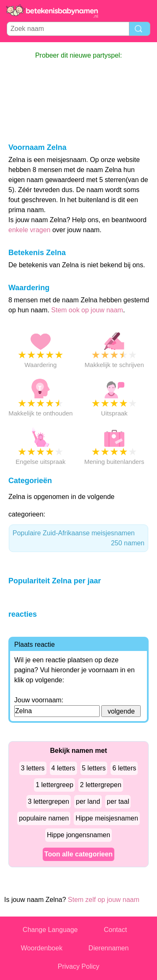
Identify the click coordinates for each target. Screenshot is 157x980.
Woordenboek (42, 948)
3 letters (33, 768)
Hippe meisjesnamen (107, 818)
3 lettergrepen (49, 801)
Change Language (50, 930)
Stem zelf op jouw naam (104, 900)
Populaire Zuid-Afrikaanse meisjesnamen (78, 539)
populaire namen (44, 818)
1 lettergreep (54, 785)
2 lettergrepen (101, 785)
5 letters (94, 768)
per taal (118, 801)
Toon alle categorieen (78, 854)
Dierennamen (108, 948)
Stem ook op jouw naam (87, 310)
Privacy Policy (79, 966)
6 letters (124, 768)
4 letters (63, 768)
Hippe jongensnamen (78, 835)
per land (88, 801)
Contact (115, 930)
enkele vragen (30, 230)
